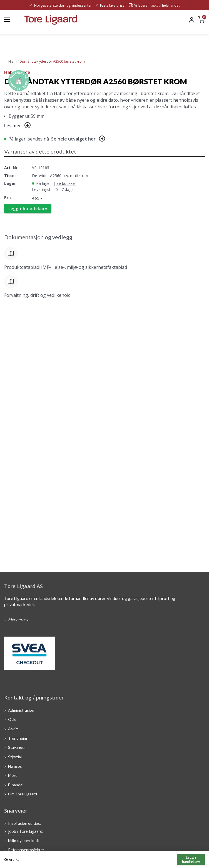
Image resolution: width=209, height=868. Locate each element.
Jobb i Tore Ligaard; (26, 831)
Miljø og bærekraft (24, 840)
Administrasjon (21, 710)
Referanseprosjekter (26, 850)
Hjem (13, 61)
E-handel (16, 784)
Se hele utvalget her (73, 139)
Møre (13, 775)
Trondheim (18, 738)
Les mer (13, 126)
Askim (13, 729)
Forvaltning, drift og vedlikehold (37, 295)
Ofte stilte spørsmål (26, 859)
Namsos (15, 766)
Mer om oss (18, 620)
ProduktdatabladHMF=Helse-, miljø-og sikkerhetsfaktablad (66, 267)
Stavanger (17, 747)
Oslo (12, 719)
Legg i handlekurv (28, 209)
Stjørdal (15, 757)
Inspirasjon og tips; (25, 823)
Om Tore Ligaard (23, 794)
